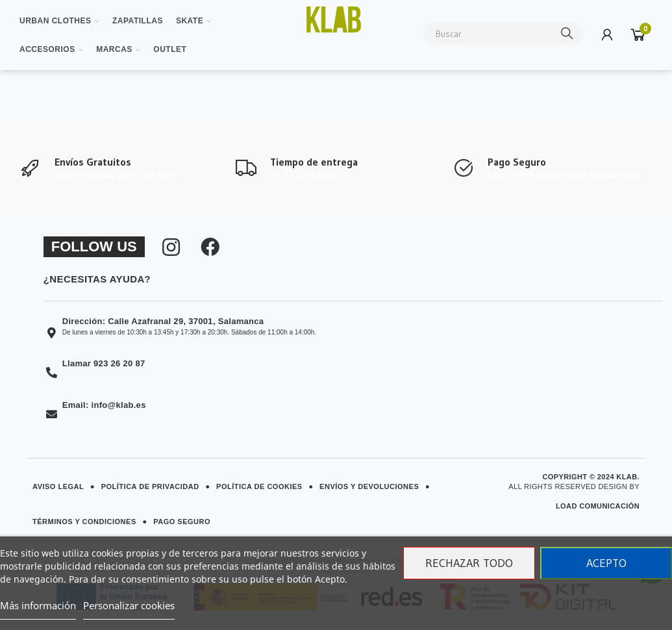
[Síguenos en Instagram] (171, 247)
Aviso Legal (58, 486)
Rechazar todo (469, 563)
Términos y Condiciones (84, 522)
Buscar (567, 33)
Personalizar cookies (129, 605)
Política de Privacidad (150, 486)
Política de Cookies (259, 486)
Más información (38, 605)
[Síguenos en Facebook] (210, 247)
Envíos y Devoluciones (369, 486)
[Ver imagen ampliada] (333, 19)
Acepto (606, 563)
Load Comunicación (598, 506)
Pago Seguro (182, 522)
